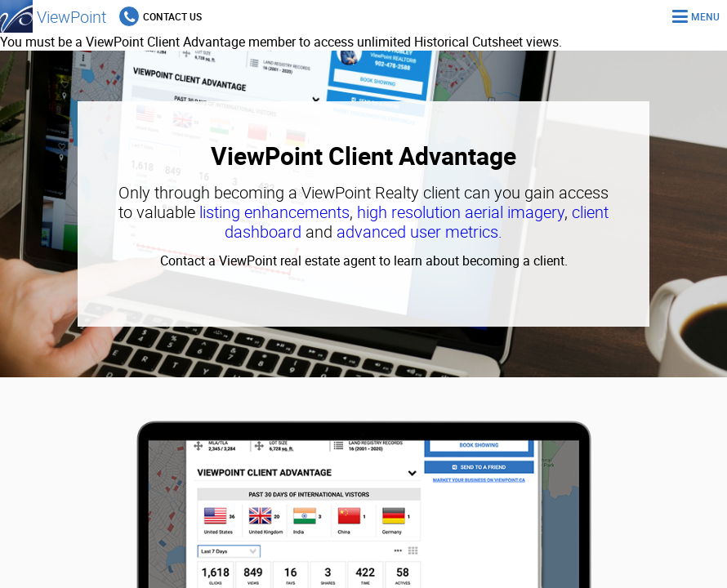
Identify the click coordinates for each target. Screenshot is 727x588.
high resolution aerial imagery (461, 212)
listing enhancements (274, 212)
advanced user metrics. (419, 232)
